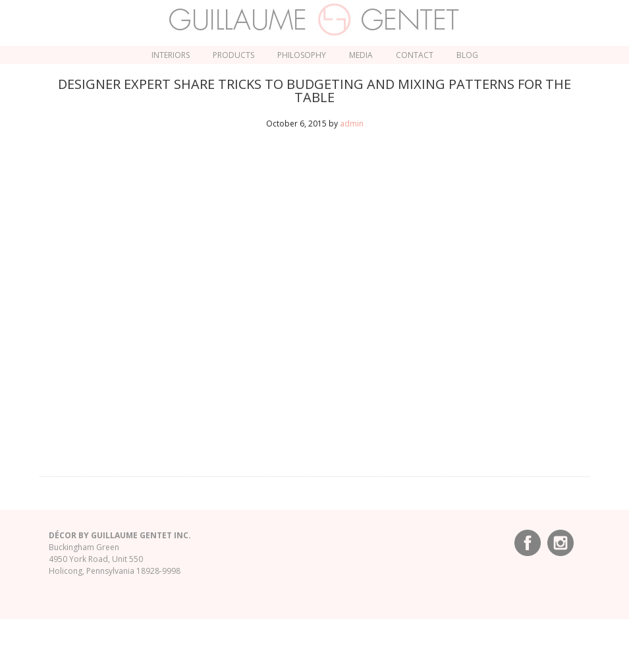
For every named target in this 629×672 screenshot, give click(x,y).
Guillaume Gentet (314, 20)
